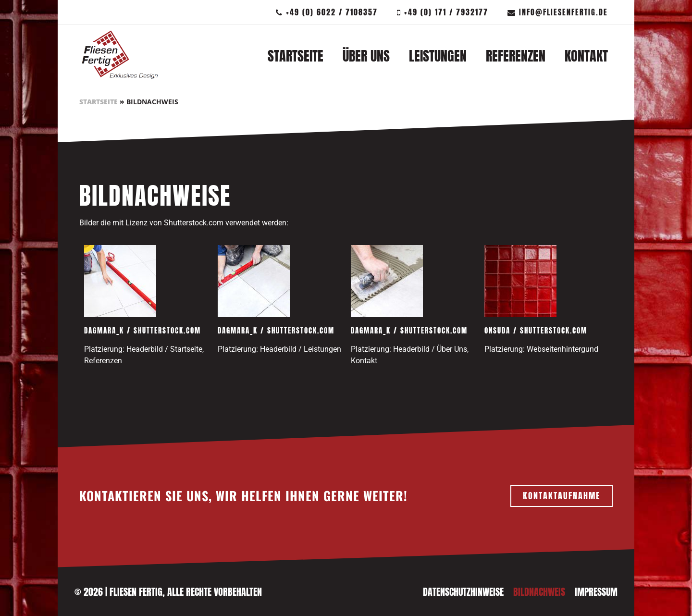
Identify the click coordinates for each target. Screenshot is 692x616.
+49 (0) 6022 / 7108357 (327, 12)
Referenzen (516, 56)
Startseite (296, 56)
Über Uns (366, 56)
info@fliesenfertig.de (558, 12)
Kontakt (586, 56)
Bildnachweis (539, 592)
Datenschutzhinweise (463, 592)
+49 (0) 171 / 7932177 (443, 12)
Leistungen (438, 56)
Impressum (596, 592)
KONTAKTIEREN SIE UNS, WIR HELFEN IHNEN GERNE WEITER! (243, 496)
